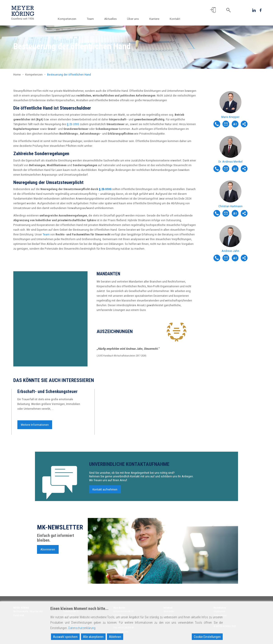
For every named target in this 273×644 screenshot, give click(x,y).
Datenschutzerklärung (82, 628)
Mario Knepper (230, 117)
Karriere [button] (155, 19)
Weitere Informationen (35, 427)
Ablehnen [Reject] (115, 637)
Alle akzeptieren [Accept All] (93, 637)
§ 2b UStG (73, 124)
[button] (213, 10)
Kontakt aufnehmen (105, 492)
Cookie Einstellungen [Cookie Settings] (207, 637)
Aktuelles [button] (112, 19)
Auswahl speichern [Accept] (65, 637)
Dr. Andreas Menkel (230, 161)
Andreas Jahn (230, 251)
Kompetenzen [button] (69, 19)
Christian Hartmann (230, 206)
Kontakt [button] (175, 19)
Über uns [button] (134, 19)
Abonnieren (48, 552)
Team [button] (92, 19)
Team (46, 234)
